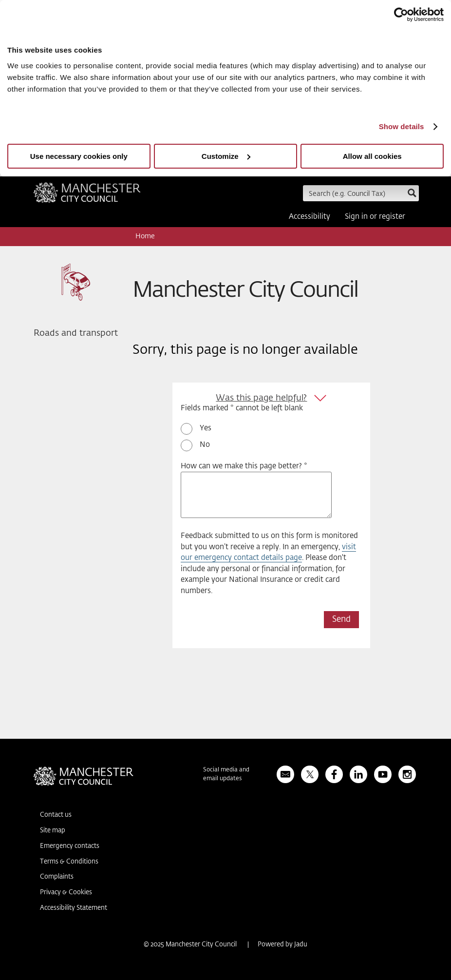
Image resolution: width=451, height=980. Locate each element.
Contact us (56, 815)
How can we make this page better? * (244, 466)
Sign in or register (375, 217)
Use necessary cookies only (79, 156)
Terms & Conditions (69, 862)
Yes (206, 428)
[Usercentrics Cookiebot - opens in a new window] (401, 15)
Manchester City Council (87, 196)
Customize (226, 156)
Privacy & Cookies (66, 893)
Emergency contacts (70, 846)
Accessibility (310, 217)
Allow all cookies (372, 156)
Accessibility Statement (74, 908)
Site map (53, 831)
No (205, 445)
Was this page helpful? (261, 398)
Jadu (301, 945)
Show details (402, 126)
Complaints (57, 877)
